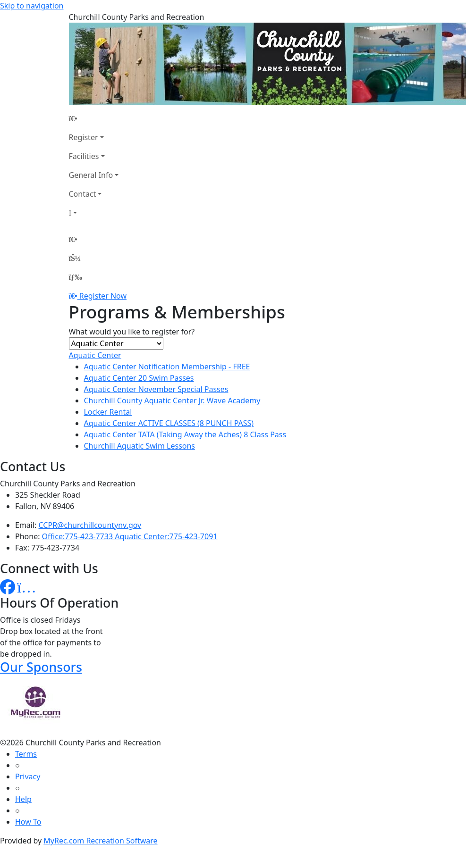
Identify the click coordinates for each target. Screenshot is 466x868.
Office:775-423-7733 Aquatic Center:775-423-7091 (130, 536)
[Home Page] (94, 118)
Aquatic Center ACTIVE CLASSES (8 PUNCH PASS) (169, 423)
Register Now (103, 296)
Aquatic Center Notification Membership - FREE (167, 367)
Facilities (84, 156)
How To (28, 822)
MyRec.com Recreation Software (100, 841)
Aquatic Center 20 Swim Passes (139, 378)
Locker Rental (108, 412)
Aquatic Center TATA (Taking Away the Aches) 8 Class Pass (185, 434)
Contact (83, 194)
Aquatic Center (95, 355)
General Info (91, 175)
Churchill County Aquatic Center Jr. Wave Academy (172, 401)
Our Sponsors (41, 667)
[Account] (94, 213)
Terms (26, 754)
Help (23, 799)
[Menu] (76, 277)
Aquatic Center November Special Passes (156, 389)
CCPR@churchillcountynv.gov (90, 525)
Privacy (28, 776)
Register (84, 137)
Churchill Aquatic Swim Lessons (140, 446)
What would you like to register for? (132, 332)
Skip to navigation (32, 6)
